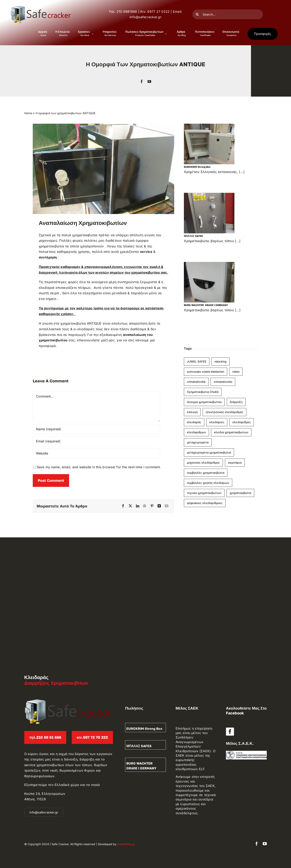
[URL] (96, 453)
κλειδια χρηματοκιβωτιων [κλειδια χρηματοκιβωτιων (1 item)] (231, 432)
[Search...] (228, 14)
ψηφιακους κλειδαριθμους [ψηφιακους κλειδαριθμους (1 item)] (205, 503)
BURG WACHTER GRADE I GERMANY (206, 305)
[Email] (167, 506)
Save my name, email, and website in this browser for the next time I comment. (99, 467)
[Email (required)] (96, 441)
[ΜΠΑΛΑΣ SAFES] (209, 213)
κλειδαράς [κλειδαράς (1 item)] (194, 422)
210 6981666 (127, 12)
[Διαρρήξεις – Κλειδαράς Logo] (40, 7)
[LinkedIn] (138, 506)
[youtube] (149, 81)
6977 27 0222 (158, 12)
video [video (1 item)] (236, 372)
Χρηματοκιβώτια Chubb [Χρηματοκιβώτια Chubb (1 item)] (203, 392)
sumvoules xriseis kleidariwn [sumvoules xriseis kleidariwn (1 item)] (206, 372)
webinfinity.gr (126, 844)
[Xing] (159, 506)
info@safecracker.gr (145, 17)
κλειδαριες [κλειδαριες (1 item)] (217, 422)
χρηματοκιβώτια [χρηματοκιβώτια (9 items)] (240, 493)
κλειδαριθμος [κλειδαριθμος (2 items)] (242, 422)
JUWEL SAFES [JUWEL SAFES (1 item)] (197, 361)
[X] (130, 506)
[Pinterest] (152, 506)
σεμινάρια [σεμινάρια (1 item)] (235, 462)
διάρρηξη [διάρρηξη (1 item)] (236, 402)
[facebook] (142, 81)
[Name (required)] (96, 429)
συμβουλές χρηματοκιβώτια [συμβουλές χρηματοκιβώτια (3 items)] (206, 473)
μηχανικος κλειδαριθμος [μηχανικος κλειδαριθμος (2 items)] (203, 462)
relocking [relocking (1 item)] (220, 361)
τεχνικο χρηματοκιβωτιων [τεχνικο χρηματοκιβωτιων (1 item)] (204, 493)
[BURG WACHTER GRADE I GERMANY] (209, 282)
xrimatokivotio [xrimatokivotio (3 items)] (223, 382)
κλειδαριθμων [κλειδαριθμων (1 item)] (196, 432)
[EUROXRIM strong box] (209, 144)
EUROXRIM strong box (197, 167)
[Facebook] (123, 506)
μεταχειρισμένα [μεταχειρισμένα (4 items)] (198, 442)
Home (28, 113)
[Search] (197, 14)
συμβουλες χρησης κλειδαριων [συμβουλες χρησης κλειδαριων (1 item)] (208, 483)
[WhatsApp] (145, 506)
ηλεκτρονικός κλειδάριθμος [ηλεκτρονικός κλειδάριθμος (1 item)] (225, 412)
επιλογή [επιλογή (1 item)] (192, 412)
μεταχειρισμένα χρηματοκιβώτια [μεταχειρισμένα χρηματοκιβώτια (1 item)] (209, 452)
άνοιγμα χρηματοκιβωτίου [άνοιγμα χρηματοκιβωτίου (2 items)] (204, 402)
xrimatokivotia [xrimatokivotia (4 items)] (196, 382)
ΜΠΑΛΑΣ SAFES (193, 236)
